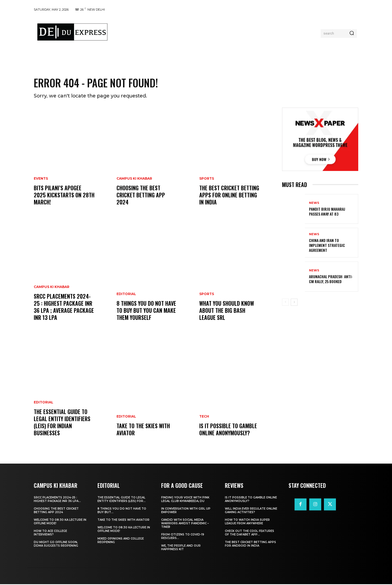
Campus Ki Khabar (52, 288)
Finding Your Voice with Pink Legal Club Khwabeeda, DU (185, 500)
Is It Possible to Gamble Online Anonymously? (228, 430)
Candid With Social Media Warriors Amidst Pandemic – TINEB (185, 524)
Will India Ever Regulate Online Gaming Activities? (251, 511)
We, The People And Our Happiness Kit (181, 548)
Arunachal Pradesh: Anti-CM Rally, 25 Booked (331, 280)
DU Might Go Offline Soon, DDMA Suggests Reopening (56, 545)
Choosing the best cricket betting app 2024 (141, 196)
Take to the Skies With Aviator (143, 430)
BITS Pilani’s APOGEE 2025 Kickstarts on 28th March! (64, 196)
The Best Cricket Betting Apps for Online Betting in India (229, 196)
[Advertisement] (216, 32)
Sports (207, 179)
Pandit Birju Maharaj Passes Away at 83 (327, 212)
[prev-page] (285, 303)
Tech (204, 417)
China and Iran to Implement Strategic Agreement (327, 246)
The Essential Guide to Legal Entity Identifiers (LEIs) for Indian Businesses (62, 423)
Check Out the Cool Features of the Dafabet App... (249, 534)
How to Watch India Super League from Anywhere (247, 522)
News (314, 204)
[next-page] (294, 303)
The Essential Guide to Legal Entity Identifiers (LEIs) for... (122, 500)
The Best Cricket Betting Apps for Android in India (250, 545)
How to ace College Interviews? (50, 534)
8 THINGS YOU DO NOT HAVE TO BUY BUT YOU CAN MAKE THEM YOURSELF (146, 311)
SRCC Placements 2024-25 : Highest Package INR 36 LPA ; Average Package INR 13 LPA (64, 308)
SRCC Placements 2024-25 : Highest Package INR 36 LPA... (57, 500)
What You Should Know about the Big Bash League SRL (227, 311)
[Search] (352, 33)
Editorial (44, 403)
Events (41, 179)
